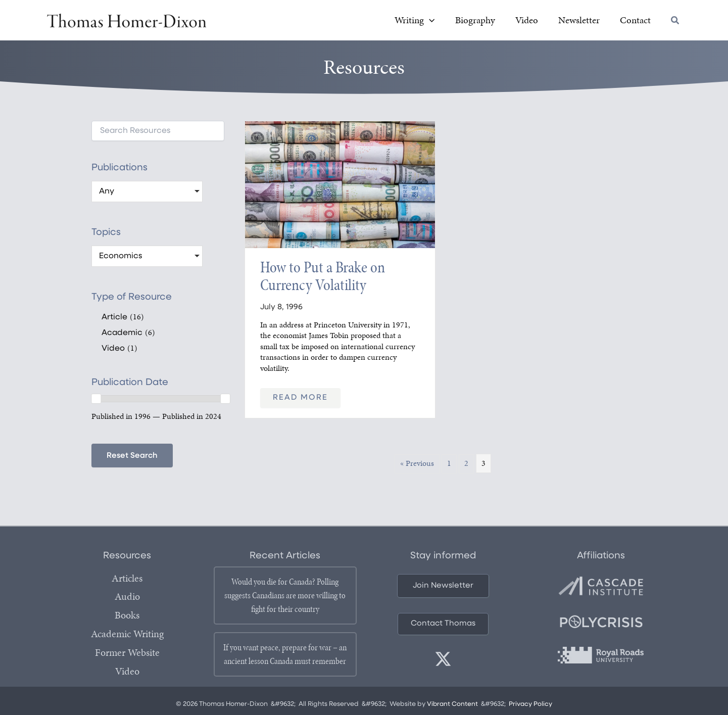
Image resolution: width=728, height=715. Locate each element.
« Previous (417, 465)
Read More (300, 399)
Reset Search (133, 457)
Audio (127, 598)
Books (127, 616)
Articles (127, 580)
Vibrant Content (452, 706)
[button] (466, 22)
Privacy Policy (531, 706)
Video (127, 671)
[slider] (96, 400)
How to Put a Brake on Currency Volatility (323, 277)
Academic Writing (127, 634)
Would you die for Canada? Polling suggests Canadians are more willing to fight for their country (285, 597)
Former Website (127, 652)
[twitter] (443, 661)
